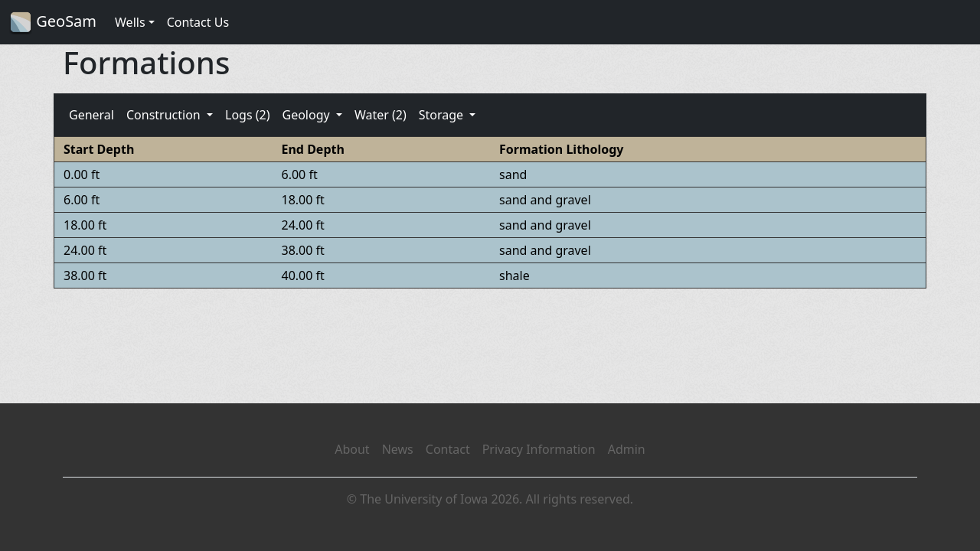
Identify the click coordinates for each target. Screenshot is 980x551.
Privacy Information (539, 449)
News (398, 449)
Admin (627, 449)
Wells (130, 22)
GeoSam (53, 23)
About (352, 449)
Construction (165, 115)
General (91, 115)
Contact (448, 449)
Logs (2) (247, 115)
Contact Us (198, 22)
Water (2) (381, 115)
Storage (443, 115)
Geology (307, 115)
